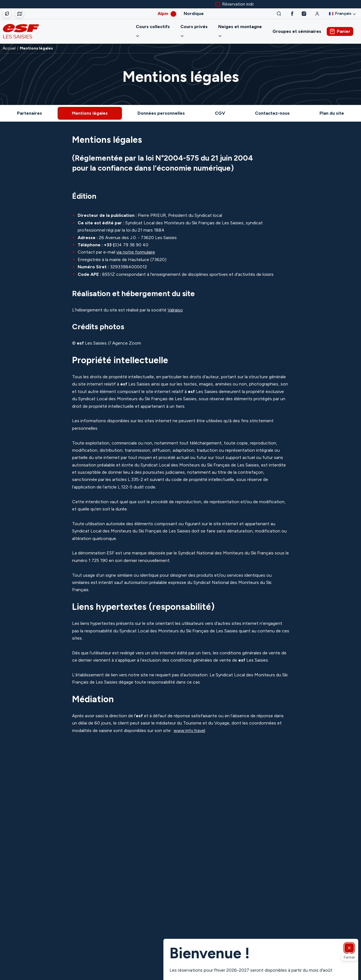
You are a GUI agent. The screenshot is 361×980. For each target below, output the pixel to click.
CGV (220, 106)
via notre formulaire (136, 245)
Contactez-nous (272, 106)
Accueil (9, 42)
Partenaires (30, 106)
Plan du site (332, 106)
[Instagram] (304, 14)
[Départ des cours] (19, 14)
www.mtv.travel (189, 724)
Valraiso (175, 303)
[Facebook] (292, 14)
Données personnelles (161, 106)
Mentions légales (90, 106)
